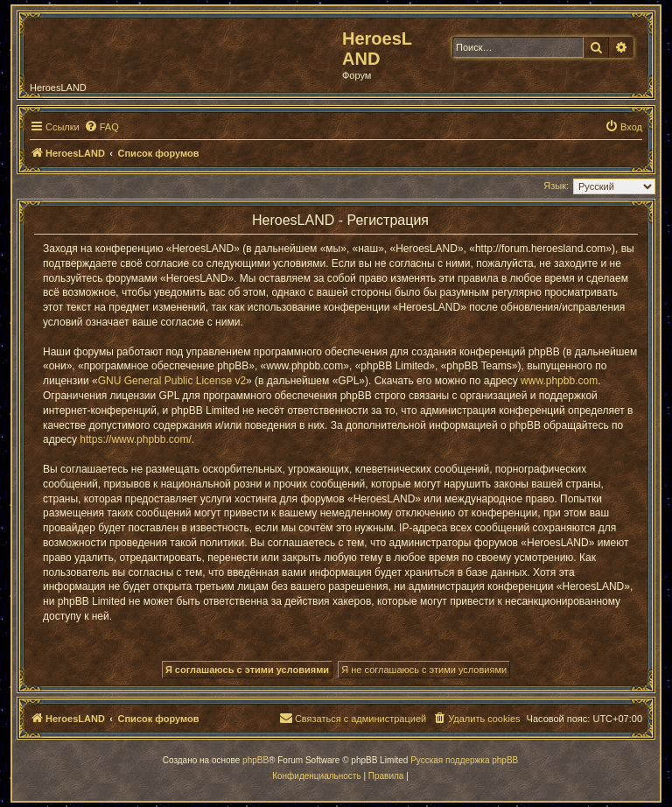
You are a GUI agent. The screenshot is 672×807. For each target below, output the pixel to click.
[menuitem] (101, 127)
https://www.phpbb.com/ (135, 439)
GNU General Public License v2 (172, 381)
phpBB (255, 760)
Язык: (556, 186)
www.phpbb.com (559, 381)
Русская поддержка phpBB (464, 760)
